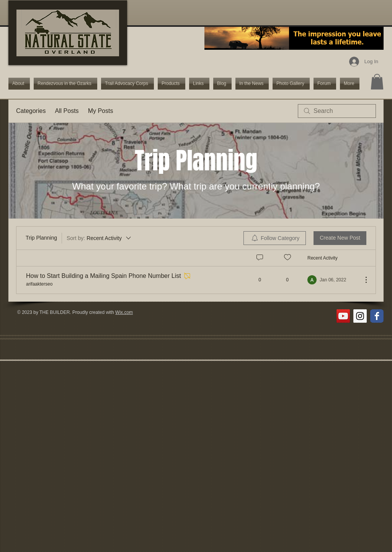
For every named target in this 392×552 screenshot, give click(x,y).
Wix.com (124, 312)
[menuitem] (275, 238)
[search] (337, 111)
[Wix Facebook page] (377, 316)
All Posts (67, 111)
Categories (31, 111)
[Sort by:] (99, 238)
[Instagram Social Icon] (360, 316)
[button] (377, 82)
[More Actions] (362, 280)
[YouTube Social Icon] (343, 316)
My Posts (101, 111)
